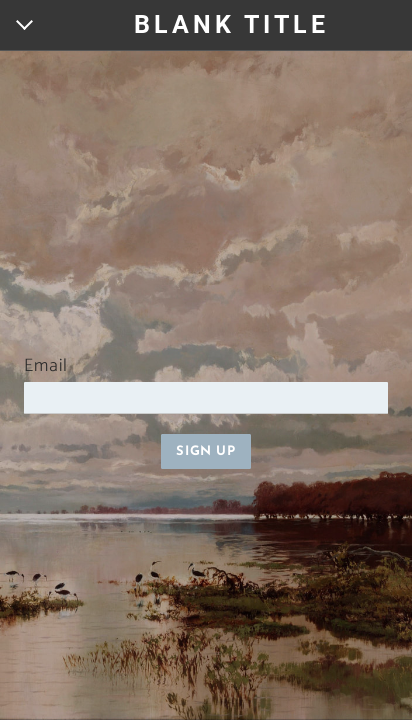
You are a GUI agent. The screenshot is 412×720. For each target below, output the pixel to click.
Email (46, 366)
